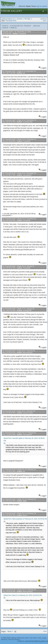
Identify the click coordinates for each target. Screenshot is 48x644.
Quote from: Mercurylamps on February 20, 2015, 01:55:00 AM (25, 519)
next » (45, 21)
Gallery (17, 11)
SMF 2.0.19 (29, 638)
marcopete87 (27, 175)
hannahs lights (28, 413)
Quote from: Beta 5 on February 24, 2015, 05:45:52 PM (23, 595)
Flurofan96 (22, 34)
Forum (6, 11)
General (19, 19)
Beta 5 (25, 515)
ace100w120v (28, 122)
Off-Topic (27, 19)
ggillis (25, 501)
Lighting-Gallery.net (8, 19)
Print (45, 631)
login (38, 6)
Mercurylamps (28, 353)
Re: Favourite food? (9, 71)
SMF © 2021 (38, 638)
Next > (10, 631)
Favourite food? (11, 21)
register (45, 6)
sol (24, 73)
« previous (43, 19)
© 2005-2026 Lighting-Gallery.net (13, 638)
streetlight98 (27, 310)
